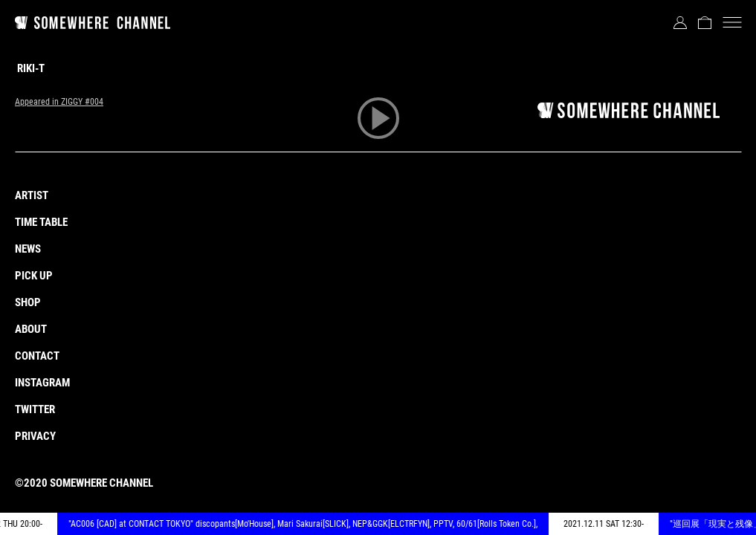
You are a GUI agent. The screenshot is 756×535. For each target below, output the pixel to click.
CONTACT (37, 356)
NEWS (28, 249)
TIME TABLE (41, 222)
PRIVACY (35, 436)
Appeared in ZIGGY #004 (59, 102)
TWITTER (35, 409)
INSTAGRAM (42, 383)
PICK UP (34, 276)
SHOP (28, 302)
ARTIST (32, 195)
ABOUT (31, 329)
